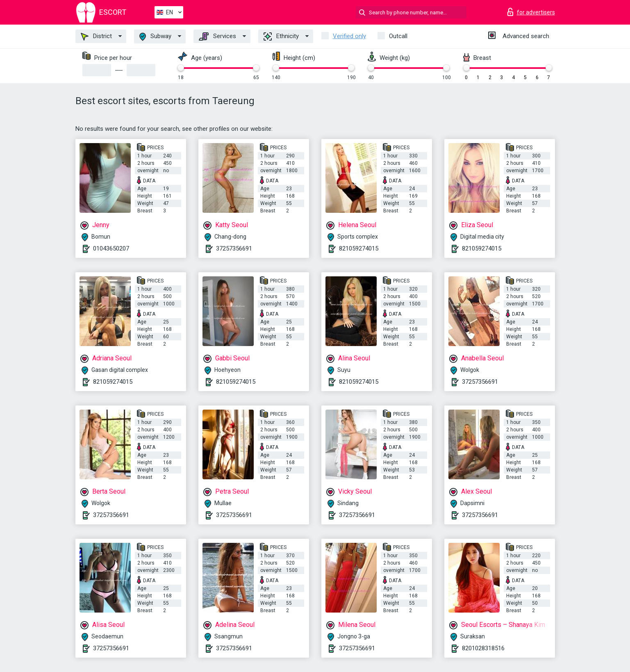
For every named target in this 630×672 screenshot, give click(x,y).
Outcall (398, 36)
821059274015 (359, 248)
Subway (155, 37)
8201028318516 (483, 648)
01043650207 (111, 248)
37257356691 (234, 248)
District (96, 36)
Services (217, 36)
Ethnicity (281, 36)
